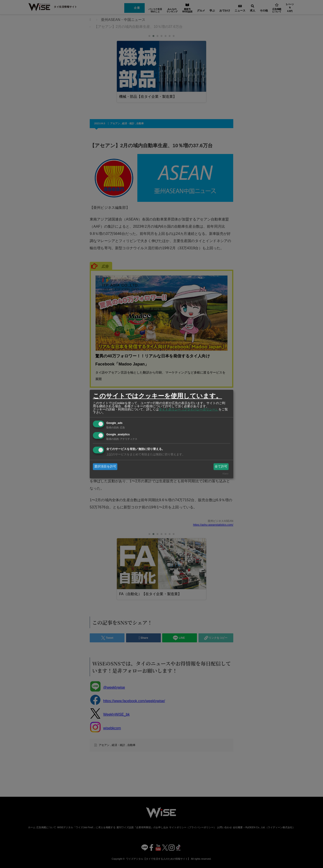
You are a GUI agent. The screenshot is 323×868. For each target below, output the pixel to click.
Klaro (225, 474)
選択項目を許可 (105, 466)
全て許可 (221, 466)
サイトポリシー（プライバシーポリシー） (189, 409)
